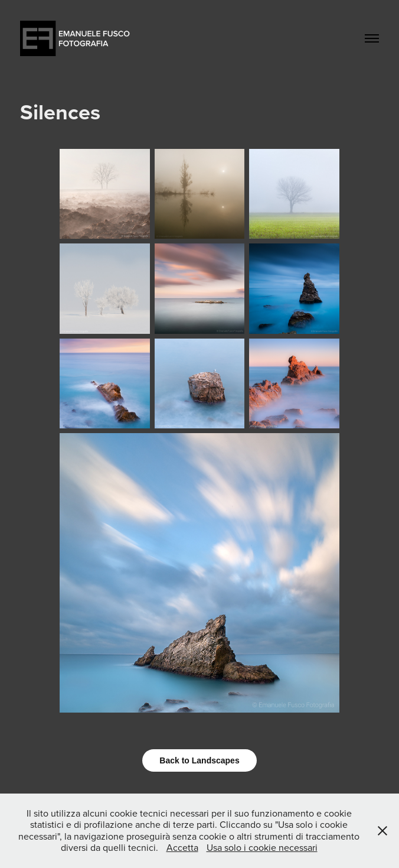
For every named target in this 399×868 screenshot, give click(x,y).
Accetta (182, 847)
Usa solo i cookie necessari (262, 847)
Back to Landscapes (199, 760)
